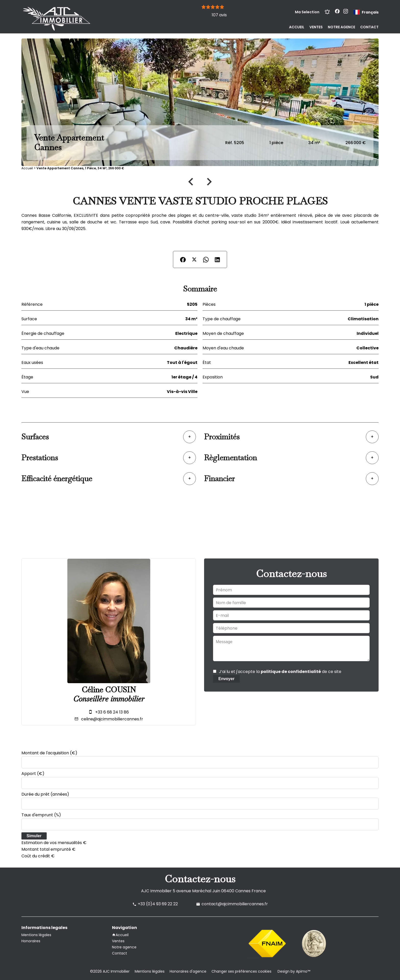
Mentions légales (150, 971)
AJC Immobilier (156, 891)
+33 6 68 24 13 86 (112, 712)
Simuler (34, 836)
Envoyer (226, 679)
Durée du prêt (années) (45, 794)
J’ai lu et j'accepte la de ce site (280, 672)
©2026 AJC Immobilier (110, 971)
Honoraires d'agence (188, 971)
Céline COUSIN (109, 690)
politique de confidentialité (291, 672)
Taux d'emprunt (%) (41, 815)
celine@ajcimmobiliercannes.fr (112, 719)
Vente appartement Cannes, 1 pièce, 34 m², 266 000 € (80, 168)
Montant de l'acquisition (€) (49, 753)
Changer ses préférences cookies (241, 971)
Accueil (27, 168)
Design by (293, 971)
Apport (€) (33, 774)
